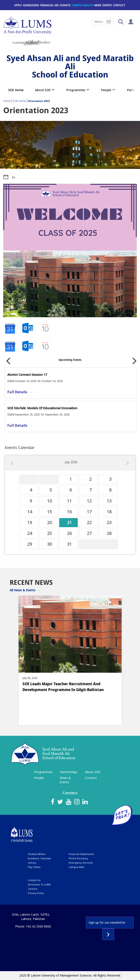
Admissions (31, 5)
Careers (33, 889)
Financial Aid (49, 5)
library (32, 863)
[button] (121, 21)
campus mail (76, 867)
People (106, 90)
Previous (8, 359)
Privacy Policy (36, 893)
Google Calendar (10, 328)
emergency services (81, 863)
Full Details (17, 392)
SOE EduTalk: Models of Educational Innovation (42, 408)
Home (7, 101)
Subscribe (108, 934)
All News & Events (23, 590)
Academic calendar (39, 858)
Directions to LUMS (39, 884)
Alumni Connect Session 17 (27, 375)
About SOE (43, 90)
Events (107, 5)
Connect (91, 778)
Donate (65, 5)
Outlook (46, 328)
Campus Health (82, 5)
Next (135, 359)
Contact (119, 5)
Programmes (76, 90)
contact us (34, 880)
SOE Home (16, 90)
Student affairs (37, 854)
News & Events (65, 780)
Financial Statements (81, 854)
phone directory (78, 858)
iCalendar (28, 328)
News (98, 5)
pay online (34, 867)
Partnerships (68, 772)
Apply (18, 5)
